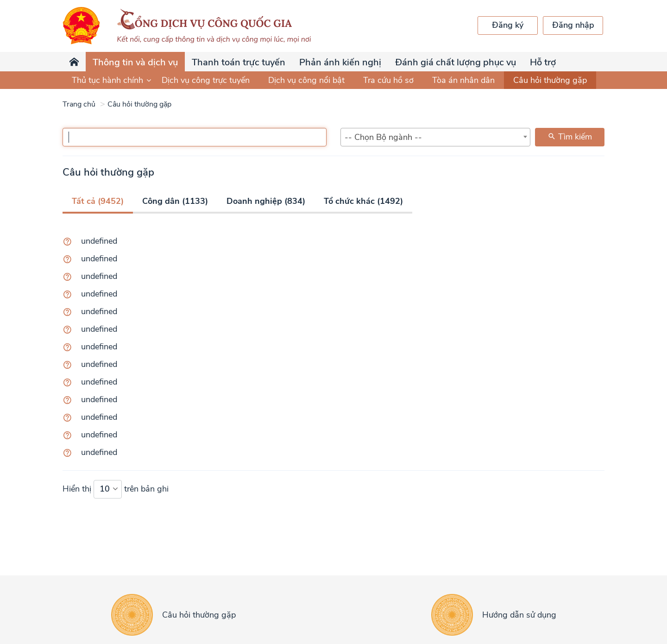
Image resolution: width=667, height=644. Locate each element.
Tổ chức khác (363, 201)
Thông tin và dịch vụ (135, 62)
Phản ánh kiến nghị (340, 62)
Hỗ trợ (543, 62)
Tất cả (98, 201)
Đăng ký (508, 25)
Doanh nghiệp (266, 201)
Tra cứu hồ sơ (388, 80)
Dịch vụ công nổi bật (306, 80)
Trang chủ (79, 104)
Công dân (175, 201)
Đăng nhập (573, 25)
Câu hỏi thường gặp (550, 80)
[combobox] (435, 137)
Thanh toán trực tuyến (239, 62)
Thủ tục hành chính (112, 80)
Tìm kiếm (570, 137)
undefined (99, 241)
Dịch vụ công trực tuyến (206, 80)
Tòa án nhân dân (463, 80)
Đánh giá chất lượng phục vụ (456, 62)
